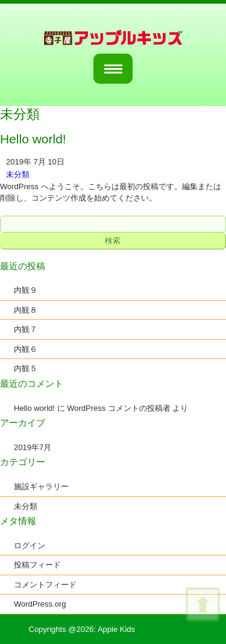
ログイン (30, 546)
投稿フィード (37, 565)
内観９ (26, 290)
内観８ (26, 310)
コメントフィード (45, 585)
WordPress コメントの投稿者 (119, 408)
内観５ (26, 368)
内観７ (26, 329)
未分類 (18, 174)
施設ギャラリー (41, 486)
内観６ (26, 349)
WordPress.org (40, 604)
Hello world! (34, 408)
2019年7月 (33, 447)
